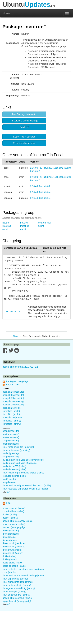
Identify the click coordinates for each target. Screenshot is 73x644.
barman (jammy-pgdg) (14, 527)
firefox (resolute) (11, 531)
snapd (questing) (11, 444)
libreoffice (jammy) (12, 421)
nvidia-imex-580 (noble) (14, 469)
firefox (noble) (9, 537)
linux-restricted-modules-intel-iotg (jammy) (24, 575)
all (8, 492)
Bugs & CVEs (13, 385)
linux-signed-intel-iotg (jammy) (18, 582)
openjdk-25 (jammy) (13, 417)
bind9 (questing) (11, 453)
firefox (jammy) (10, 540)
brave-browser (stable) (14, 524)
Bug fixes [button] (24, 127)
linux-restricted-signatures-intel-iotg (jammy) (24, 569)
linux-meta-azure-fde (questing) (18, 447)
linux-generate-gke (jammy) (16, 595)
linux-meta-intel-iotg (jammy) (17, 585)
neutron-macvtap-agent (7, 226)
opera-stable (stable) (13, 563)
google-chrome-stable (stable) (18, 598)
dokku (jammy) (10, 559)
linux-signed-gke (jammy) (15, 579)
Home (6, 13)
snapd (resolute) (11, 431)
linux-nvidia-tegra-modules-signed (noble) (23, 473)
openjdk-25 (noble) (12, 408)
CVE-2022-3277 (12, 312)
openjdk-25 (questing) (13, 405)
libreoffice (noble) (11, 411)
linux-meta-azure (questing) (16, 450)
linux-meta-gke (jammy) (14, 592)
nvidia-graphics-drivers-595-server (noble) (23, 460)
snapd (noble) (9, 482)
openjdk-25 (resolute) (13, 395)
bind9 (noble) (9, 479)
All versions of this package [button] (24, 121)
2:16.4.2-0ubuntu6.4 (40, 192)
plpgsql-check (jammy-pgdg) (17, 601)
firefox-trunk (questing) (14, 547)
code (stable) (9, 572)
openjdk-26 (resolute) (13, 392)
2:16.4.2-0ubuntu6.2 (40, 186)
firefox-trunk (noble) (12, 550)
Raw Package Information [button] (24, 114)
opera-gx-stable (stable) (14, 566)
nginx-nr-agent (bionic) (14, 508)
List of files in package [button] (24, 137)
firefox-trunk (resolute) (14, 543)
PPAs (9, 503)
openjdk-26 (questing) (13, 401)
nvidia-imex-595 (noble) (14, 466)
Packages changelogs (17, 381)
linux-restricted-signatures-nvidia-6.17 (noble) (25, 489)
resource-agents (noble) (15, 476)
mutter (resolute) (11, 434)
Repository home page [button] (24, 143)
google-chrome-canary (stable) (18, 521)
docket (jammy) (10, 518)
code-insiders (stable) (13, 511)
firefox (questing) (11, 534)
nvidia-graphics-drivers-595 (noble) (20, 463)
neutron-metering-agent (25, 226)
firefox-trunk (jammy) (13, 553)
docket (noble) (10, 515)
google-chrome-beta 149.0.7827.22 (20, 367)
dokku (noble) (9, 556)
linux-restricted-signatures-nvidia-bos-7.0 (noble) (27, 485)
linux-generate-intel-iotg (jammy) (19, 588)
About (16, 336)
